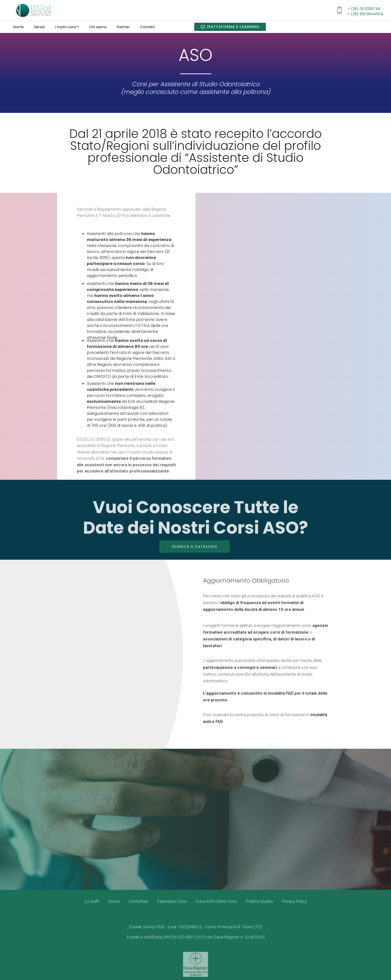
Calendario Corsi (172, 906)
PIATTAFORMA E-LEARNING (230, 27)
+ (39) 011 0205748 (364, 9)
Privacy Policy (294, 906)
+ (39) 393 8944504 (365, 14)
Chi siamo (98, 27)
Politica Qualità (259, 906)
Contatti (147, 27)
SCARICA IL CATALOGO (195, 555)
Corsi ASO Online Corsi (216, 906)
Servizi (39, 27)
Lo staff (92, 906)
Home (18, 27)
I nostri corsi (65, 27)
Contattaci (138, 906)
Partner (123, 27)
